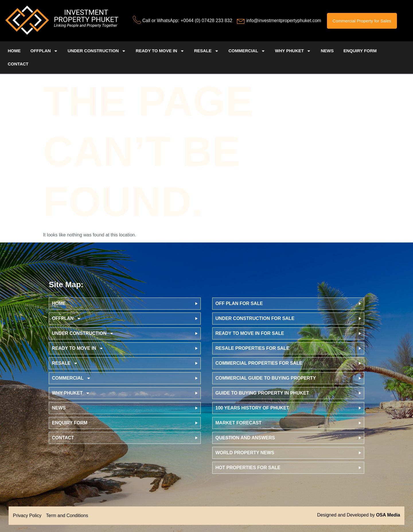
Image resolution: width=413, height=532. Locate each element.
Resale (206, 51)
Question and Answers (245, 438)
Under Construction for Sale (255, 318)
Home (14, 51)
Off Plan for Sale (239, 303)
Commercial (247, 51)
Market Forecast (238, 423)
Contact (18, 64)
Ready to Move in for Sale (250, 333)
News (327, 51)
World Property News (245, 453)
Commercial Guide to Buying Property (266, 378)
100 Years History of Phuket (252, 408)
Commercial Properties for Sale (259, 363)
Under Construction (97, 51)
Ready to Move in (160, 51)
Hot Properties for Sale (248, 468)
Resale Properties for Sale (252, 348)
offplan (44, 51)
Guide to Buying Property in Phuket (262, 393)
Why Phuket (293, 51)
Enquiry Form (360, 51)
